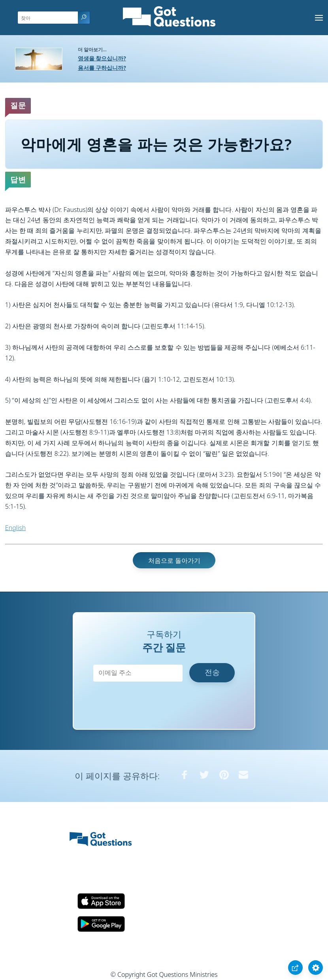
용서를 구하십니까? (102, 68)
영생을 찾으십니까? (102, 58)
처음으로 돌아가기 (174, 560)
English (15, 528)
